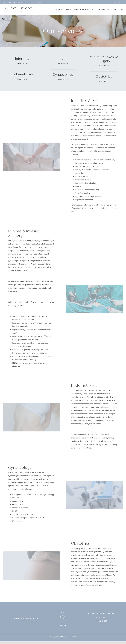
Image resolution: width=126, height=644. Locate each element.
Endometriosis (81, 177)
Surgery (90, 201)
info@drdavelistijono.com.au (25, 618)
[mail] (59, 627)
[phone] (62, 627)
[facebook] (115, 2)
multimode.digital (72, 637)
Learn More (22, 64)
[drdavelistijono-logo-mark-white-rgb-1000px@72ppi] (63, 611)
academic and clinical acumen (91, 145)
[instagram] (119, 2)
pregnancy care (111, 209)
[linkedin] (122, 2)
